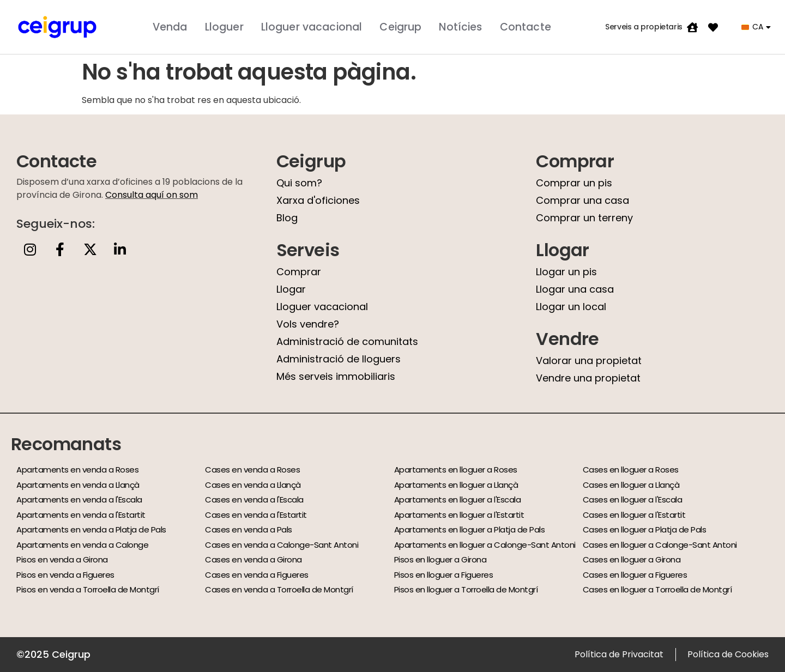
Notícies (460, 27)
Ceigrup (400, 27)
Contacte (526, 27)
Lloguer (224, 27)
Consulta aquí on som (152, 195)
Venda (170, 27)
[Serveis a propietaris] (692, 27)
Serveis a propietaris (644, 27)
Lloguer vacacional (312, 27)
